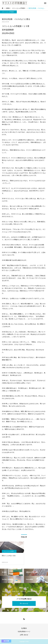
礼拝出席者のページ (24, 632)
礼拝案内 (24, 628)
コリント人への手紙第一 (8, 12)
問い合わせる (24, 603)
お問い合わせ (24, 635)
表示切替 (6, 641)
